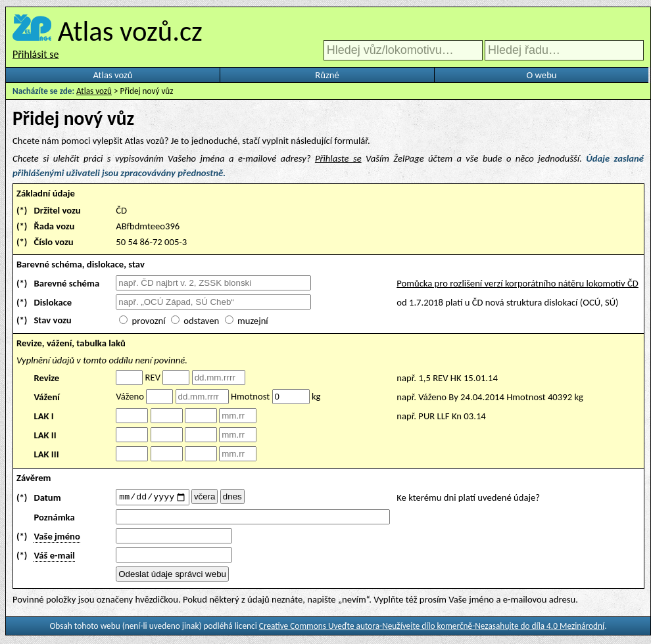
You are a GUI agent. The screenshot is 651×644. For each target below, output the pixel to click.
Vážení (47, 397)
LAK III (46, 454)
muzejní (253, 321)
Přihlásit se (36, 54)
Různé (327, 75)
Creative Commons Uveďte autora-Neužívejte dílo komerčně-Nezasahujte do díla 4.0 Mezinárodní (432, 628)
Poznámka (54, 519)
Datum (47, 498)
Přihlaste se (338, 158)
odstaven (201, 321)
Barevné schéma (66, 283)
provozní (149, 321)
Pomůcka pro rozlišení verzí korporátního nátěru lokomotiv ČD (518, 283)
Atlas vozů (113, 75)
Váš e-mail (54, 557)
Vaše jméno (57, 538)
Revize (46, 378)
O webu (541, 75)
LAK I (43, 416)
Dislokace (53, 302)
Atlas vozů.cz (130, 31)
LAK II (45, 435)
